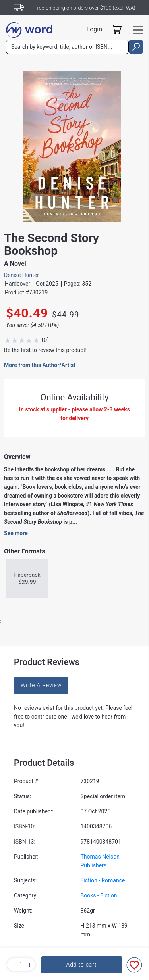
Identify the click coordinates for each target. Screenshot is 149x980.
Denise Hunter (21, 275)
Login (94, 29)
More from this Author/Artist (40, 365)
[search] (136, 47)
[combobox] (67, 47)
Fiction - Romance (103, 880)
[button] (11, 965)
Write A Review (41, 685)
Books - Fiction (99, 895)
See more (16, 533)
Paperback (27, 579)
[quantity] (21, 965)
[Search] (67, 47)
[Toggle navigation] (138, 30)
